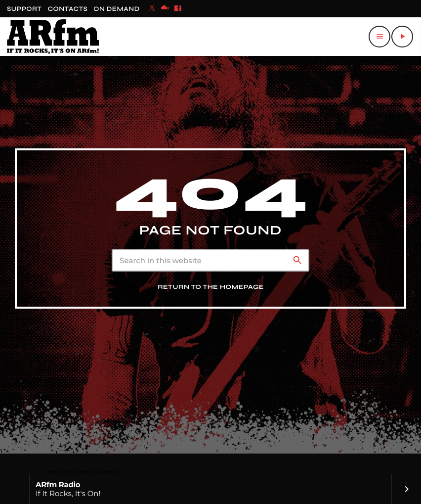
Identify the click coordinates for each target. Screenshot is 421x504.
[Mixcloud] (165, 9)
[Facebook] (178, 9)
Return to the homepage (211, 287)
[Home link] (53, 37)
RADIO (61, 473)
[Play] (402, 37)
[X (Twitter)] (152, 9)
